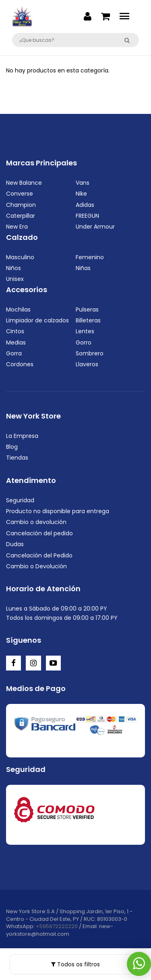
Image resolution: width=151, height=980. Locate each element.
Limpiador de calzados (37, 320)
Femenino (90, 257)
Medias (16, 342)
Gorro (84, 342)
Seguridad (20, 500)
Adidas (85, 205)
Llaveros (87, 364)
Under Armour (95, 227)
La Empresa (22, 436)
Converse (20, 194)
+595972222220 (57, 926)
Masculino (20, 257)
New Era (17, 227)
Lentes (85, 331)
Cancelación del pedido (39, 533)
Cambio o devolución (36, 522)
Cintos (15, 331)
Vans (83, 183)
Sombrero (90, 353)
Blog (12, 447)
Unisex (15, 279)
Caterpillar (21, 216)
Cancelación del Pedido (39, 555)
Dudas (15, 544)
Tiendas (17, 458)
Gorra (14, 353)
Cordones (20, 364)
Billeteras (88, 320)
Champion (21, 205)
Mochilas (18, 309)
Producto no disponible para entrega (58, 511)
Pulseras (87, 309)
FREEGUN (87, 216)
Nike (81, 194)
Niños (13, 268)
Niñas (83, 268)
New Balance (24, 183)
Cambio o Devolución (36, 566)
